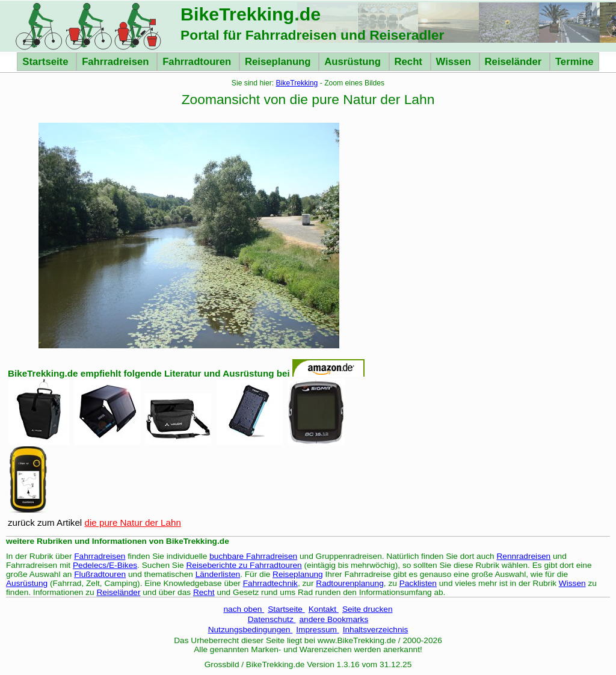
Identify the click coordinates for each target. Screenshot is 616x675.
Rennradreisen (524, 556)
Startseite (47, 62)
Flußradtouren (100, 574)
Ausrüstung (354, 62)
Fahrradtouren (198, 62)
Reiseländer (515, 62)
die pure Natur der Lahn (132, 522)
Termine (574, 62)
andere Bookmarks (334, 619)
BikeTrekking (297, 83)
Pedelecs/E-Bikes (105, 565)
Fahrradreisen (117, 62)
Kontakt (324, 609)
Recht (410, 62)
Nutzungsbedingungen (251, 630)
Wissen (455, 62)
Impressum (317, 630)
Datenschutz (272, 619)
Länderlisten (218, 574)
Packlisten (418, 583)
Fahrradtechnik (270, 583)
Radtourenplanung (350, 583)
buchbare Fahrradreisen (253, 556)
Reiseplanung (279, 62)
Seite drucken (368, 609)
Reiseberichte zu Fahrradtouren (244, 565)
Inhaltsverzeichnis (376, 630)
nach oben (244, 609)
